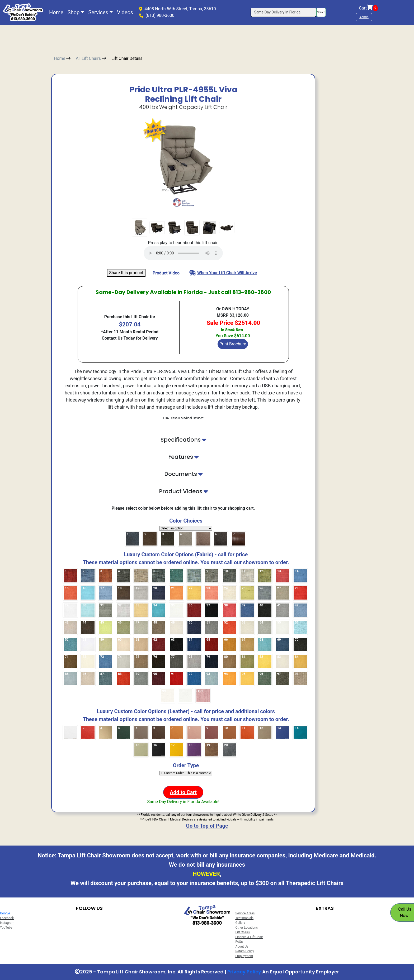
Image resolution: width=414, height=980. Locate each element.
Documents (183, 474)
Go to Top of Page (207, 826)
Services (98, 12)
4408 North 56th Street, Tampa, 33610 (180, 9)
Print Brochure (233, 344)
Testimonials (245, 918)
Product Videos (183, 491)
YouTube (6, 928)
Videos (125, 12)
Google (5, 913)
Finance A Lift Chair (249, 937)
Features (183, 457)
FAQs (239, 942)
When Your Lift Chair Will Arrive (223, 273)
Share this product (126, 273)
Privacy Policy (244, 972)
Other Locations (247, 928)
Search (321, 12)
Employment (244, 956)
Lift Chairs (243, 932)
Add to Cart (183, 792)
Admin (364, 17)
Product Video (166, 273)
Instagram (7, 923)
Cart (368, 8)
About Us (242, 947)
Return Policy (245, 951)
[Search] (283, 12)
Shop (74, 12)
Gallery (240, 923)
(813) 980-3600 (160, 15)
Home (56, 12)
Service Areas (245, 913)
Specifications (183, 440)
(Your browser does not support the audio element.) (183, 253)
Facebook (7, 918)
